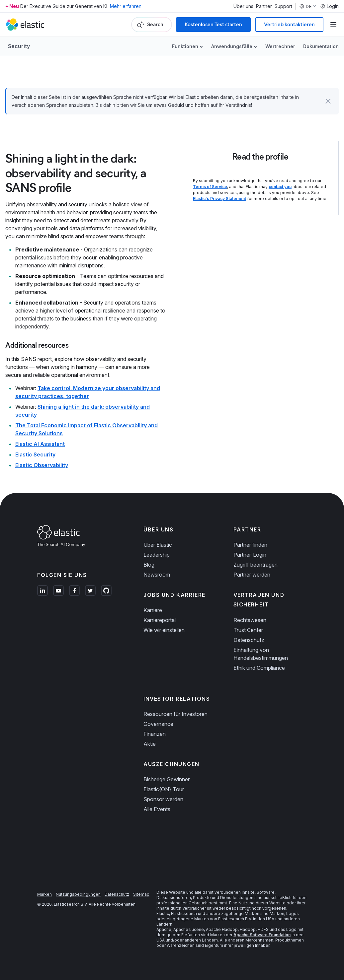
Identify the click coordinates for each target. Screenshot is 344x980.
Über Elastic (158, 545)
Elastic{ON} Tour (164, 789)
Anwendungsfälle (232, 46)
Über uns (243, 6)
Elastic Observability (42, 465)
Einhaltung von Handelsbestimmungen (261, 654)
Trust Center (248, 630)
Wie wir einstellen (164, 630)
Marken (44, 894)
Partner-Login (250, 555)
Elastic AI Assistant (40, 444)
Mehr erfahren (126, 6)
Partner (264, 6)
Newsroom (157, 575)
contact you (280, 187)
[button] (328, 101)
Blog (149, 565)
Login (329, 6)
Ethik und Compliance (259, 668)
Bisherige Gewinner (167, 779)
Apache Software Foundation (262, 935)
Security (19, 46)
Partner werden (252, 575)
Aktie (150, 744)
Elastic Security (35, 455)
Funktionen (185, 46)
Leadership (157, 555)
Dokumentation (321, 46)
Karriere (153, 610)
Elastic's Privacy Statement (219, 199)
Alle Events (157, 809)
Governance (158, 724)
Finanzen (155, 734)
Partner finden (250, 545)
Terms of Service (210, 187)
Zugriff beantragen (256, 565)
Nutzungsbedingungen (78, 894)
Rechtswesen (250, 620)
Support (283, 6)
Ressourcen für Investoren (175, 714)
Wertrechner (280, 46)
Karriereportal (160, 620)
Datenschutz (249, 640)
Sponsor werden (163, 799)
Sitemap (141, 894)
